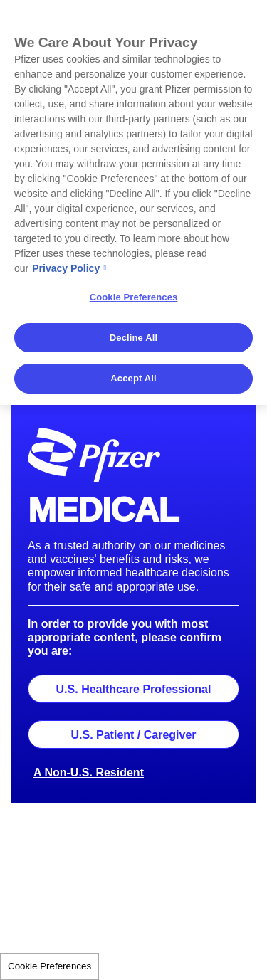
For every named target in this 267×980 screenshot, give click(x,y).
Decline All (133, 338)
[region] (133, 202)
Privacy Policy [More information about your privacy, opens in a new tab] (66, 268)
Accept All (133, 378)
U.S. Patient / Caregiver (133, 735)
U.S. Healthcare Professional (134, 689)
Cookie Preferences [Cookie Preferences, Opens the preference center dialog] (134, 297)
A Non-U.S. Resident (89, 773)
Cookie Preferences (49, 966)
